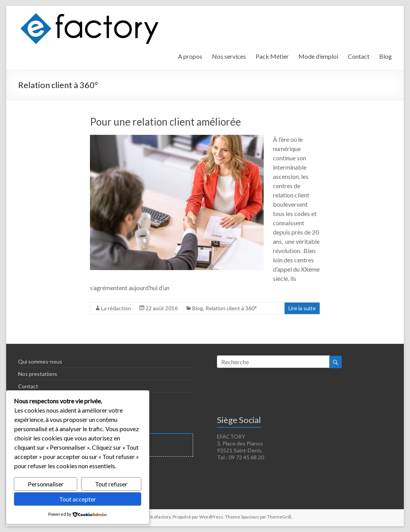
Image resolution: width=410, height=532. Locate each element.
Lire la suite (302, 308)
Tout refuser (111, 484)
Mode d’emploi (318, 56)
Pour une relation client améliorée (165, 122)
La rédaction (116, 308)
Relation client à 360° (231, 308)
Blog (385, 56)
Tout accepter (78, 499)
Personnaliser (46, 484)
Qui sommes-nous (40, 361)
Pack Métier (272, 56)
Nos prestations (38, 374)
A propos (190, 56)
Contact (359, 56)
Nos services (229, 56)
